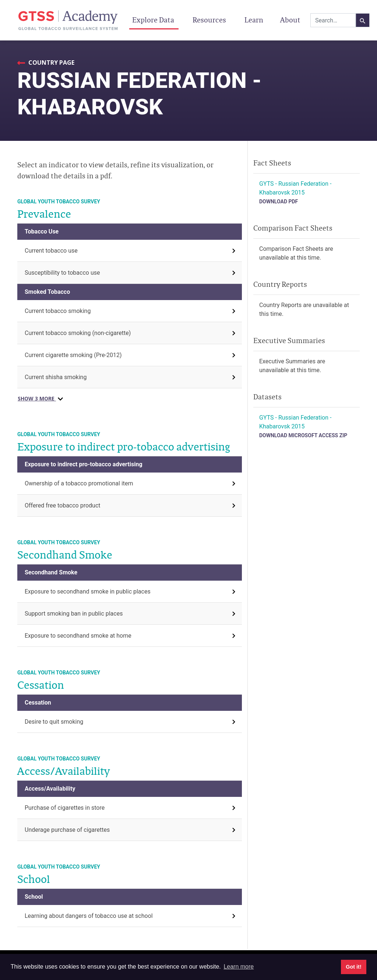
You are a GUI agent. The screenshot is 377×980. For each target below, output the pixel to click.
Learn (254, 20)
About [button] (291, 20)
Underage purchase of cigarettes (67, 830)
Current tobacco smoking (58, 311)
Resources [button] (210, 20)
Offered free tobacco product (63, 505)
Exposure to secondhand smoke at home (78, 636)
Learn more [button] (239, 967)
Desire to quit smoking (54, 722)
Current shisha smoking (56, 377)
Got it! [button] (353, 967)
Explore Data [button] (154, 20)
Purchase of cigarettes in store (65, 808)
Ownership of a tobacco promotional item (79, 483)
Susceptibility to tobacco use (62, 273)
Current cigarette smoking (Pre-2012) (73, 355)
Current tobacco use (51, 251)
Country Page (51, 63)
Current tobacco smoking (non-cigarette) (78, 333)
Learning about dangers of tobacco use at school (89, 916)
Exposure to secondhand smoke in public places (88, 591)
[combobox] (333, 20)
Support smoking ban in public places (74, 614)
